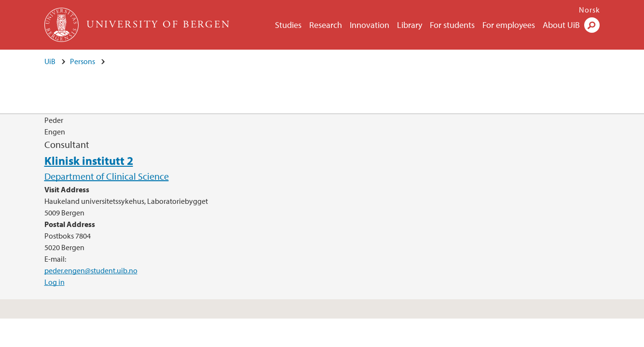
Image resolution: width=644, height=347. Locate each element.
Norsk (589, 10)
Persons (82, 61)
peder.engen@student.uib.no (91, 270)
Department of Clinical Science (107, 176)
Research (326, 25)
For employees (509, 25)
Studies (288, 25)
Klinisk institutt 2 (89, 160)
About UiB (561, 25)
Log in (55, 282)
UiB (50, 61)
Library (410, 25)
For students (452, 25)
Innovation (370, 25)
